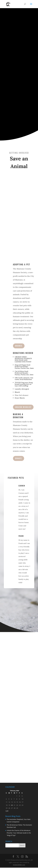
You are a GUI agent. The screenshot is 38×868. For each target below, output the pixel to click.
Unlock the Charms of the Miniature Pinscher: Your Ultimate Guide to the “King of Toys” (19, 833)
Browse (19, 346)
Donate (19, 458)
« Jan (7, 811)
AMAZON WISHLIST (23, 407)
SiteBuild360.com (19, 865)
